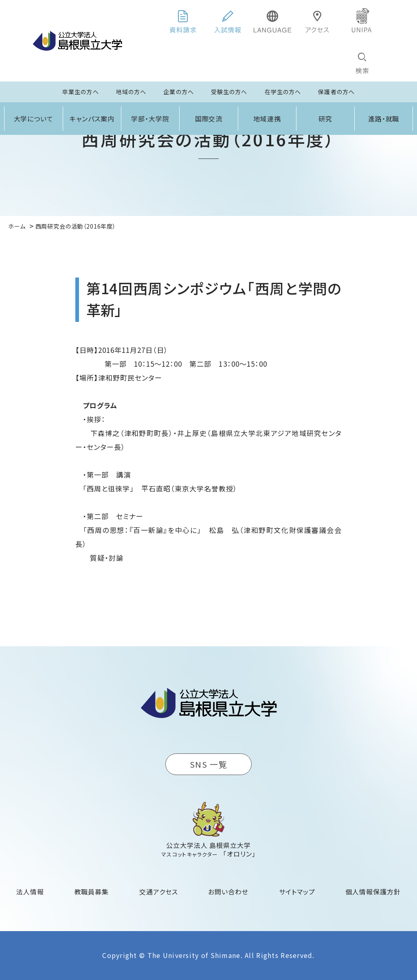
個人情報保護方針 (373, 892)
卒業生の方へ (81, 92)
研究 (325, 119)
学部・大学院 (150, 119)
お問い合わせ (228, 892)
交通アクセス (159, 892)
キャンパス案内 (92, 119)
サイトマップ (297, 892)
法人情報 (30, 892)
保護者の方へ (336, 92)
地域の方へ (131, 92)
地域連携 (267, 119)
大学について (34, 119)
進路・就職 (384, 119)
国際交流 (209, 119)
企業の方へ (179, 92)
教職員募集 (92, 892)
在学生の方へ (283, 92)
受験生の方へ (229, 92)
